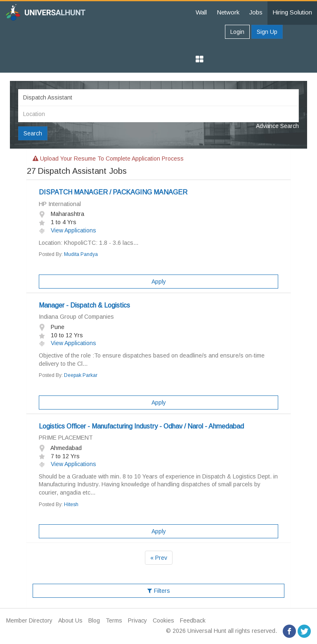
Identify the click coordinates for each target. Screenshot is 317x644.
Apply (159, 282)
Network (228, 12)
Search (33, 133)
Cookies (163, 620)
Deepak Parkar (81, 375)
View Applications (67, 230)
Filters (159, 591)
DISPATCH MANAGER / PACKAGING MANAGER (113, 192)
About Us (70, 620)
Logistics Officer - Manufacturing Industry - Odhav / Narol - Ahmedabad (141, 426)
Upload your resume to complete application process (108, 159)
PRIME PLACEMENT (66, 438)
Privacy (137, 620)
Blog (94, 620)
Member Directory (29, 620)
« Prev (159, 558)
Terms (114, 620)
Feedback (193, 620)
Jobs (256, 12)
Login (237, 32)
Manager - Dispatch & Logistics (84, 305)
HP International (60, 204)
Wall (201, 12)
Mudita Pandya (81, 254)
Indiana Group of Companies (76, 317)
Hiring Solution (292, 12)
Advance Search (277, 126)
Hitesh (71, 504)
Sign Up (267, 32)
